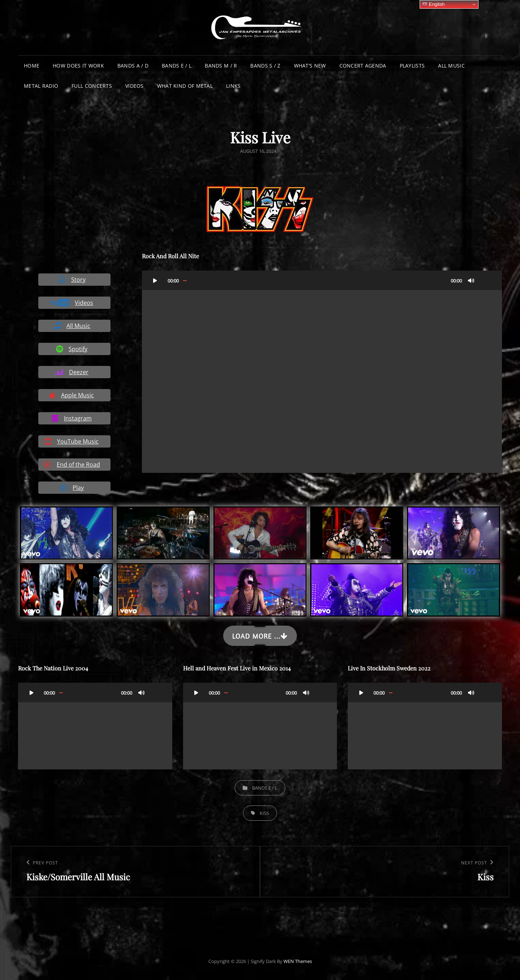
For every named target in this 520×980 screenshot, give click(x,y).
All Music (451, 66)
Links (233, 86)
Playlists (412, 66)
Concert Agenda (363, 66)
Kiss (264, 813)
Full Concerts (92, 86)
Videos (135, 86)
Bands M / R (221, 66)
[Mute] (471, 280)
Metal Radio (41, 86)
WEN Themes (298, 961)
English (433, 4)
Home (32, 66)
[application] (322, 372)
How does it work (78, 66)
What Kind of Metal (185, 86)
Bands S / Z (265, 66)
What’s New (310, 66)
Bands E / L (177, 66)
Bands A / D (133, 66)
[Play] (155, 280)
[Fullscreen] (486, 280)
